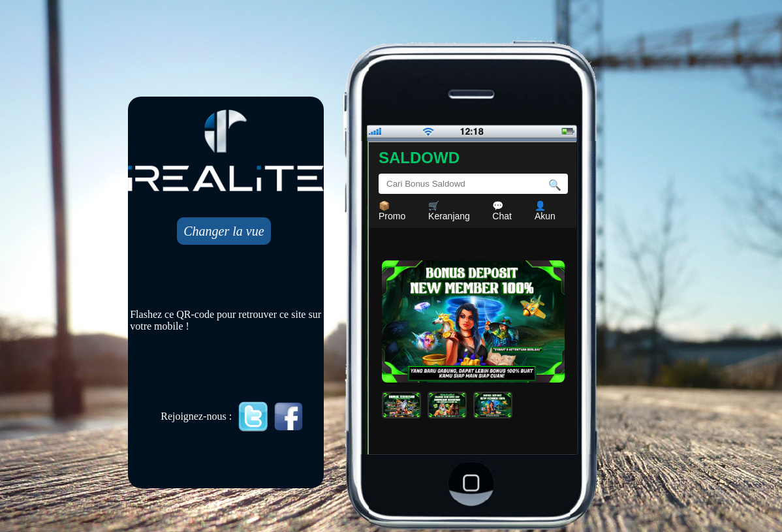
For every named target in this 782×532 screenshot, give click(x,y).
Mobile (473, 299)
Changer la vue (224, 231)
